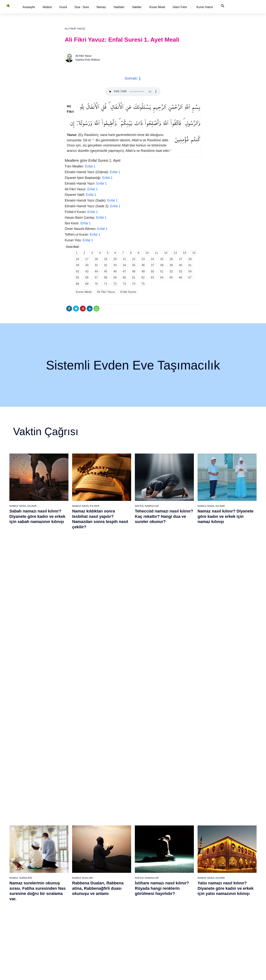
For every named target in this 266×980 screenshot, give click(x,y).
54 (190, 271)
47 (124, 271)
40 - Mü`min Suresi (109, 835)
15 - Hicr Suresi (30, 919)
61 (134, 278)
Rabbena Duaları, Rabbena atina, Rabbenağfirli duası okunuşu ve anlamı (98, 605)
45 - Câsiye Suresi (108, 867)
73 (124, 284)
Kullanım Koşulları (170, 973)
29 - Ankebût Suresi (71, 886)
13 (175, 253)
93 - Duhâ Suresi (184, 932)
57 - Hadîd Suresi (108, 944)
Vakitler (137, 7)
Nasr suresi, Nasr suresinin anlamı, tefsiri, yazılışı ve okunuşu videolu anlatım (36, 693)
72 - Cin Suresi (144, 919)
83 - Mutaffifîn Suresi (186, 867)
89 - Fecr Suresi (183, 906)
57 (96, 278)
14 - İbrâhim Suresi (32, 912)
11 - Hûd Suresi (30, 893)
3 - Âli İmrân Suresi (32, 841)
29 (77, 265)
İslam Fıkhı (180, 7)
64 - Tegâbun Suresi (148, 867)
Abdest (47, 7)
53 (181, 271)
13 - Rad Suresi (30, 906)
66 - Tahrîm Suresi (147, 880)
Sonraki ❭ (133, 78)
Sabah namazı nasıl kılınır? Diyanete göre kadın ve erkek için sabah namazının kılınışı (37, 516)
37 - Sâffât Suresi (70, 938)
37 (153, 265)
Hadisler (119, 7)
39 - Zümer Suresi (108, 828)
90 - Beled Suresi (184, 912)
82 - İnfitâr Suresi (184, 861)
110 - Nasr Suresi (223, 919)
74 (134, 284)
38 (162, 265)
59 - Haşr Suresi (145, 835)
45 (106, 271)
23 (143, 259)
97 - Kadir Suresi (222, 835)
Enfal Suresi (128, 292)
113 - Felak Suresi (223, 938)
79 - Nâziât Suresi (185, 841)
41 (190, 265)
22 (134, 259)
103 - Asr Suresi (222, 874)
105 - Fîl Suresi (221, 886)
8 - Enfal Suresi (30, 874)
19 (106, 259)
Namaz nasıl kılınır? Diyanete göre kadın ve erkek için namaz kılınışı (226, 516)
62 (143, 278)
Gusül (63, 7)
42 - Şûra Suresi (107, 848)
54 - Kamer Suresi (108, 925)
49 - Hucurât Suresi (109, 893)
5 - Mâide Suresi (31, 854)
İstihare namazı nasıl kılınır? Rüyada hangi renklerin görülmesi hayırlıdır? (162, 605)
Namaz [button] (101, 7)
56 (87, 278)
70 (96, 284)
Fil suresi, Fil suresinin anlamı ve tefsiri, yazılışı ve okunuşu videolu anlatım (101, 693)
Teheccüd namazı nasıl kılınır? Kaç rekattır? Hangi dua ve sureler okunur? (164, 516)
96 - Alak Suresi (222, 828)
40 (181, 265)
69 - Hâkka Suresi (146, 899)
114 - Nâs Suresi (222, 944)
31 (96, 265)
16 (77, 259)
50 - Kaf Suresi (107, 899)
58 (106, 278)
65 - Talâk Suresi (146, 874)
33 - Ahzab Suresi (69, 912)
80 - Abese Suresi (184, 848)
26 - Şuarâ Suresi (70, 867)
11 (156, 253)
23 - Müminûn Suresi (71, 848)
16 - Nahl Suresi (31, 925)
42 (77, 271)
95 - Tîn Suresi (183, 944)
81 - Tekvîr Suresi (184, 854)
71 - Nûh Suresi (145, 912)
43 (87, 271)
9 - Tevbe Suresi (31, 880)
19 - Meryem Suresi (33, 944)
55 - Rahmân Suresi (109, 932)
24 (153, 259)
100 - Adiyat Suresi (223, 854)
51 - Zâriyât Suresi (108, 906)
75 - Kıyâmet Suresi (147, 938)
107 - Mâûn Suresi (223, 899)
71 (106, 284)
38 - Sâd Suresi (68, 944)
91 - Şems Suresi (184, 919)
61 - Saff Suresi (145, 848)
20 (115, 259)
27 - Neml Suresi (69, 874)
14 (185, 253)
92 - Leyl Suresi (183, 925)
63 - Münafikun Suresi (148, 861)
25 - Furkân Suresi (70, 861)
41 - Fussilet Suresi (109, 841)
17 (87, 259)
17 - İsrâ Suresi (30, 932)
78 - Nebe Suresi (184, 835)
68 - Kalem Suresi (146, 893)
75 (143, 284)
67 (190, 278)
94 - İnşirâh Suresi (184, 938)
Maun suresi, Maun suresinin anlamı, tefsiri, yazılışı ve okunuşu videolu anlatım (163, 693)
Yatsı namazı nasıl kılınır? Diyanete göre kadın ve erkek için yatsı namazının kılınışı (226, 605)
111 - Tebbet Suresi (224, 925)
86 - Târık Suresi (184, 886)
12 (166, 253)
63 (153, 278)
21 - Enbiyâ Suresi (70, 835)
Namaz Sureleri (21, 594)
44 (96, 271)
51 (162, 271)
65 (171, 278)
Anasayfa (29, 7)
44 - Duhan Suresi (108, 861)
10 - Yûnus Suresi (32, 886)
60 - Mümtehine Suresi (149, 841)
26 (171, 259)
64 (162, 278)
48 (134, 271)
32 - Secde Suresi (70, 906)
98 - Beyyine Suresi (224, 841)
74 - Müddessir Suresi (148, 932)
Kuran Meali (157, 7)
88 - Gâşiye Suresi (185, 899)
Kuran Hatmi (205, 7)
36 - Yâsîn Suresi (69, 932)
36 (143, 265)
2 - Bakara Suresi (31, 835)
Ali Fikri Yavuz (75, 29)
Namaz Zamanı (234, 973)
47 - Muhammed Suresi (111, 880)
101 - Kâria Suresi (223, 861)
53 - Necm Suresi (108, 919)
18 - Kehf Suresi (31, 938)
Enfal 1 (90, 166)
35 (134, 265)
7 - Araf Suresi (29, 867)
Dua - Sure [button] (82, 7)
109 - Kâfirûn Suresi (224, 912)
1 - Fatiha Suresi (31, 828)
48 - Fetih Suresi (107, 886)
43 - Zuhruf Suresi (108, 854)
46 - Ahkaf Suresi (107, 874)
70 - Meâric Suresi (147, 906)
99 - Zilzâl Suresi (222, 848)
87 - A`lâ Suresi (183, 893)
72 (115, 284)
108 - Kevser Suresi (224, 906)
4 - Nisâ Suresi (30, 848)
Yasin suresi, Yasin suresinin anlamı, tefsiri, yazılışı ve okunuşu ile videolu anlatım (225, 693)
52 (171, 271)
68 (77, 284)
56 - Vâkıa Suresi (108, 938)
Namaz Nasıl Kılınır (23, 506)
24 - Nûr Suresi (68, 854)
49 (143, 271)
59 (115, 278)
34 (124, 265)
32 (106, 265)
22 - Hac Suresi (68, 841)
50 (153, 271)
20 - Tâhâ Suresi (69, 828)
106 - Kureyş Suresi (224, 893)
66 (181, 278)
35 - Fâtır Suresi (69, 925)
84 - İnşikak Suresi (185, 874)
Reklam (188, 973)
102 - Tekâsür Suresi (224, 867)
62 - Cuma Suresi (146, 854)
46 (115, 271)
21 (124, 259)
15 (194, 253)
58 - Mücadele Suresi (148, 828)
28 (190, 259)
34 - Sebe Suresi (69, 919)
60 (124, 278)
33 (115, 265)
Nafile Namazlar (147, 506)
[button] (29, 7)
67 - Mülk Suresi (145, 886)
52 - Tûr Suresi (106, 912)
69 (87, 284)
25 (162, 259)
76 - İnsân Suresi (146, 944)
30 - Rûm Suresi (69, 893)
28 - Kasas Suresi (69, 880)
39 (171, 265)
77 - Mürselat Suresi (185, 828)
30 (87, 265)
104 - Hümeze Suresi (225, 880)
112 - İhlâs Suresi (223, 932)
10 (147, 253)
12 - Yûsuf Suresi (31, 899)
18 (96, 259)
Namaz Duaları (83, 594)
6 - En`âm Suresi (31, 861)
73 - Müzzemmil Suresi (149, 925)
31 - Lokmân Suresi (71, 899)
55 (77, 278)
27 (181, 259)
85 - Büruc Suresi (184, 880)
